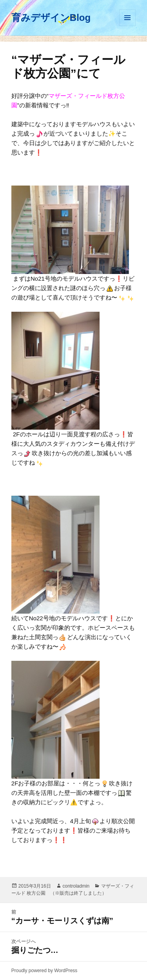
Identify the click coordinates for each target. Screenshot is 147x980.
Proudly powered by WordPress (44, 971)
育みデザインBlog (51, 17)
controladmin (76, 886)
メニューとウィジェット (127, 18)
